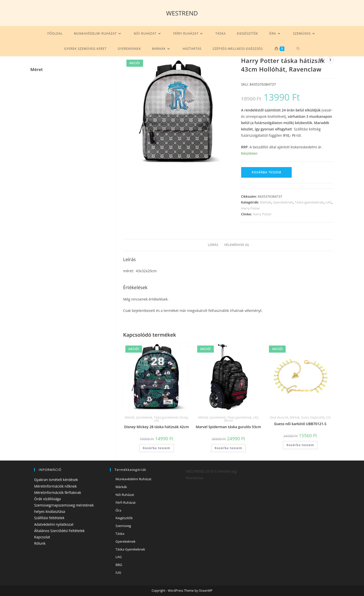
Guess (305, 417)
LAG (329, 202)
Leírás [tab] (213, 245)
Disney (184, 417)
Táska (120, 534)
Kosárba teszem (267, 172)
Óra (118, 510)
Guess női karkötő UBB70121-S (300, 424)
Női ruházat (125, 495)
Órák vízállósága (48, 499)
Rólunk (40, 543)
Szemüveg (123, 526)
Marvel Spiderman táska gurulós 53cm (228, 427)
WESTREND (182, 13)
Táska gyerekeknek (309, 202)
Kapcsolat (42, 537)
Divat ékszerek (279, 417)
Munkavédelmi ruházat (133, 479)
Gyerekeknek (283, 202)
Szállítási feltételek (49, 518)
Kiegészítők (317, 417)
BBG (119, 565)
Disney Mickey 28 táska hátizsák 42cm (156, 427)
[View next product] (330, 60)
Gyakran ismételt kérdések (56, 480)
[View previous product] (321, 60)
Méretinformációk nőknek (55, 486)
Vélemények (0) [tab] (237, 245)
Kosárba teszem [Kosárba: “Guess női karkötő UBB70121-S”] (300, 445)
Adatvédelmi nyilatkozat (54, 524)
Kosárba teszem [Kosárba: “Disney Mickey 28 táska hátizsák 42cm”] (156, 448)
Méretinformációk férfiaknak (58, 492)
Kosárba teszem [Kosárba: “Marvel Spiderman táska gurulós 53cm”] (228, 448)
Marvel (228, 420)
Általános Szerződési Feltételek (59, 531)
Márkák (266, 202)
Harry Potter (250, 208)
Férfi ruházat (126, 502)
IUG (328, 417)
